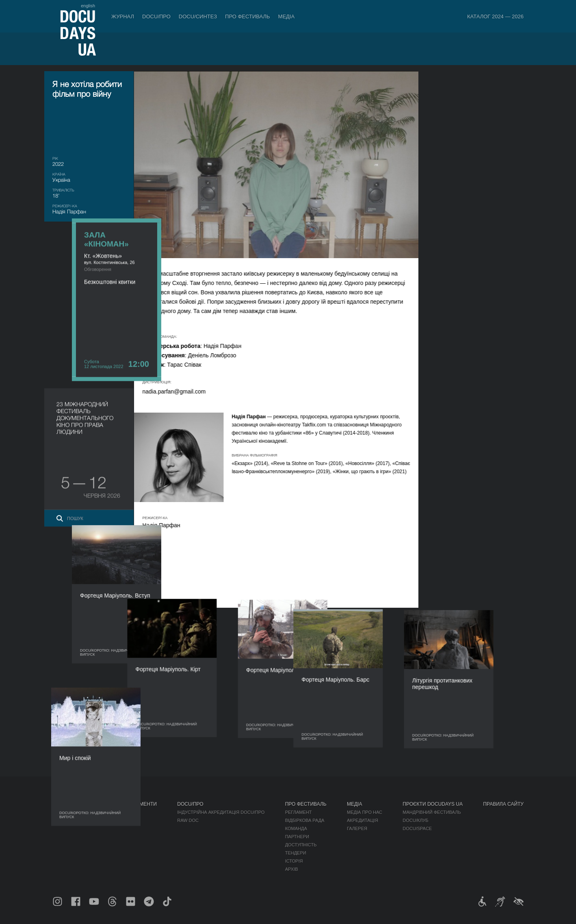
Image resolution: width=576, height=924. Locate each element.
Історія (294, 861)
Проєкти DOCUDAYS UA (433, 804)
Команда (296, 828)
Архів (292, 869)
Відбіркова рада (305, 820)
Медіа (287, 16)
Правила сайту (503, 804)
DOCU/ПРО (156, 16)
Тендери (296, 853)
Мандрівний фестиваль (432, 812)
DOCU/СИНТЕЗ (198, 16)
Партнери (297, 837)
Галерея (357, 828)
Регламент (299, 812)
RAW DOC (188, 820)
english (88, 6)
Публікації (65, 812)
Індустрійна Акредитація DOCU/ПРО (221, 812)
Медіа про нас (365, 812)
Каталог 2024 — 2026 (495, 16)
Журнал (123, 16)
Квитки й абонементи (127, 804)
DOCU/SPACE (417, 828)
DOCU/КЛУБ (415, 820)
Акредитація (363, 820)
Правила (108, 812)
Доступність (301, 845)
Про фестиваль (248, 16)
